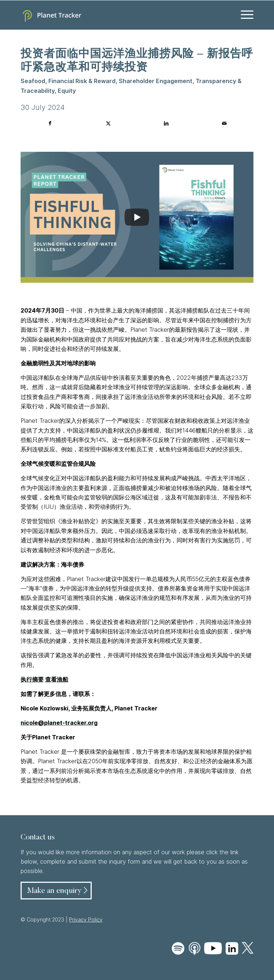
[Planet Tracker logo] (114, 15)
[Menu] (243, 15)
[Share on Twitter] (108, 123)
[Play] (137, 217)
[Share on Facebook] (50, 123)
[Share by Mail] (224, 123)
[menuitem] (243, 15)
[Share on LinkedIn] (166, 123)
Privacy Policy (86, 919)
